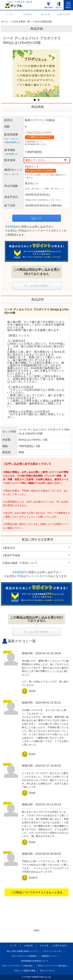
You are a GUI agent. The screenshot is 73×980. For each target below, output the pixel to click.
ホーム (5, 22)
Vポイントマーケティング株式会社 (17, 966)
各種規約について (49, 956)
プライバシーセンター (52, 951)
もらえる (46, 14)
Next (55, 74)
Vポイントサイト (47, 971)
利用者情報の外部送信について (35, 961)
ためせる (27, 14)
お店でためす (64, 14)
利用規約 (13, 227)
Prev (18, 74)
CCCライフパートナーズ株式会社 (52, 966)
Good (29, 691)
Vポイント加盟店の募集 (25, 971)
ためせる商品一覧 (21, 22)
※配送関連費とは (12, 142)
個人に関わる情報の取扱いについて (22, 951)
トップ (9, 14)
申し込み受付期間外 (37, 286)
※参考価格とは (11, 154)
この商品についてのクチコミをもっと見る (37, 892)
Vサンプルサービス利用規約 (24, 956)
